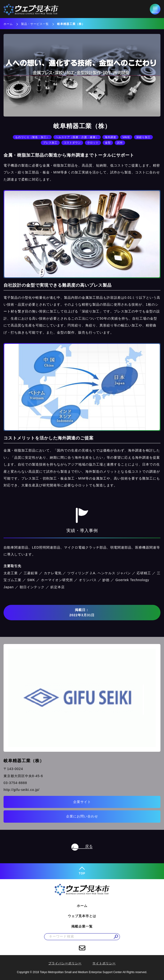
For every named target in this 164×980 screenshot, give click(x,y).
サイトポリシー (104, 963)
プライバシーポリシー (65, 963)
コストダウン (72, 143)
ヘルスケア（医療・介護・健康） (77, 137)
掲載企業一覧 (82, 926)
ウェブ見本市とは (82, 916)
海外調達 (110, 137)
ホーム (8, 24)
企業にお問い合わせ (82, 816)
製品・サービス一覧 (35, 24)
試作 (120, 143)
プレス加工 (50, 143)
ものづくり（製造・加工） (32, 137)
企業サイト (82, 802)
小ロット (93, 143)
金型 (108, 143)
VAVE (126, 137)
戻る (89, 846)
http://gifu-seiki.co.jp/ (22, 790)
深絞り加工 (143, 137)
